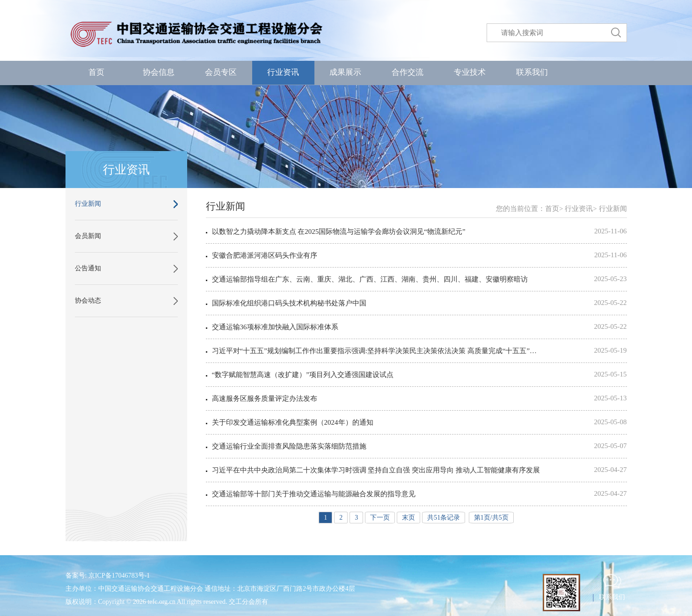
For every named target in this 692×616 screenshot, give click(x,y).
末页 (408, 518)
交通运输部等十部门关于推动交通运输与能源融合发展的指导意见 (314, 494)
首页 (96, 72)
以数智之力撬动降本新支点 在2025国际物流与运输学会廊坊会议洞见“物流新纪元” (339, 232)
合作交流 (408, 72)
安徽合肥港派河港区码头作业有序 (265, 255)
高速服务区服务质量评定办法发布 (265, 399)
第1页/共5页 (491, 518)
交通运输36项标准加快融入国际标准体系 (275, 327)
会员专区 (221, 72)
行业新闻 (88, 204)
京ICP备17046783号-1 (119, 576)
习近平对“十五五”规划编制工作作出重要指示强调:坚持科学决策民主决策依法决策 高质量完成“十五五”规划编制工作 (377, 351)
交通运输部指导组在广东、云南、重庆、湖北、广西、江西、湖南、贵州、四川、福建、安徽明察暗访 (370, 279)
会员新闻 (88, 236)
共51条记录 (444, 518)
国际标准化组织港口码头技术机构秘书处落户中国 (289, 303)
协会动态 (88, 301)
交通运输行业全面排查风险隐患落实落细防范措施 (289, 446)
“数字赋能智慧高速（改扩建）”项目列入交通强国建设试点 (303, 375)
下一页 (380, 518)
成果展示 (345, 72)
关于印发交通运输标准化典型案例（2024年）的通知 (293, 422)
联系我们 (532, 72)
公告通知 (88, 268)
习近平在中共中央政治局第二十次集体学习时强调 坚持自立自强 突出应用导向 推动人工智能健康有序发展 (376, 470)
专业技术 (470, 72)
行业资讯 (283, 72)
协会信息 (159, 72)
